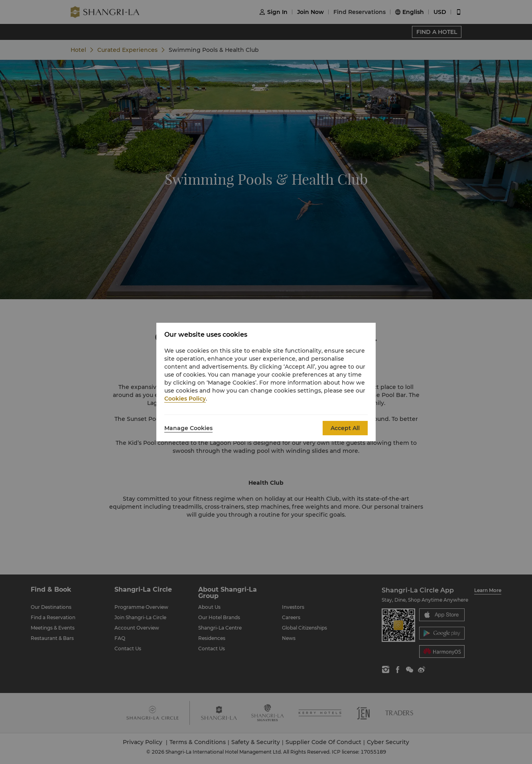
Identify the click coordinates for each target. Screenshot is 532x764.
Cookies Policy (185, 399)
